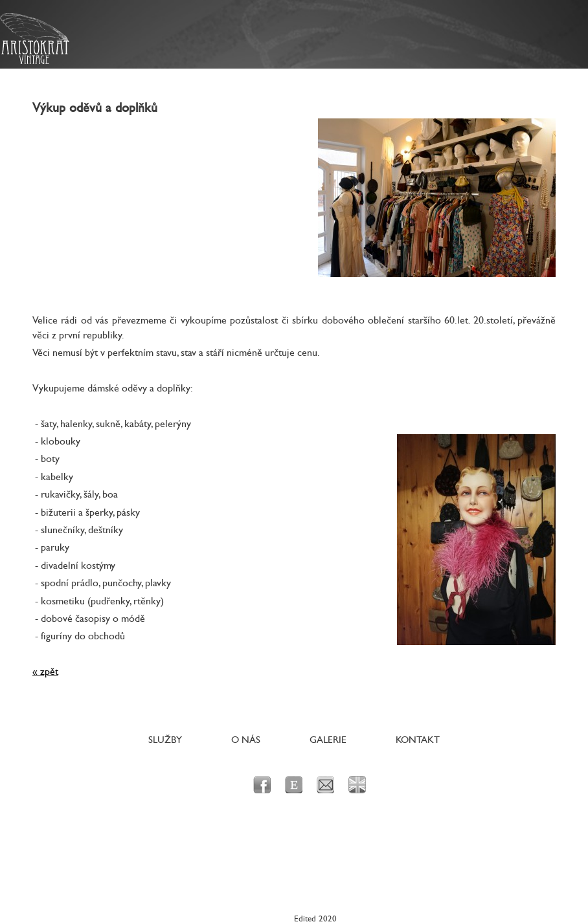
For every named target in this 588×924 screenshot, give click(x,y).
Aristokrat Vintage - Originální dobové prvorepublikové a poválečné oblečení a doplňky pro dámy (35, 39)
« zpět (45, 672)
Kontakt (418, 740)
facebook (262, 785)
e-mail (325, 785)
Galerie (328, 740)
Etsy (294, 785)
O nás (246, 740)
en (357, 785)
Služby (165, 740)
